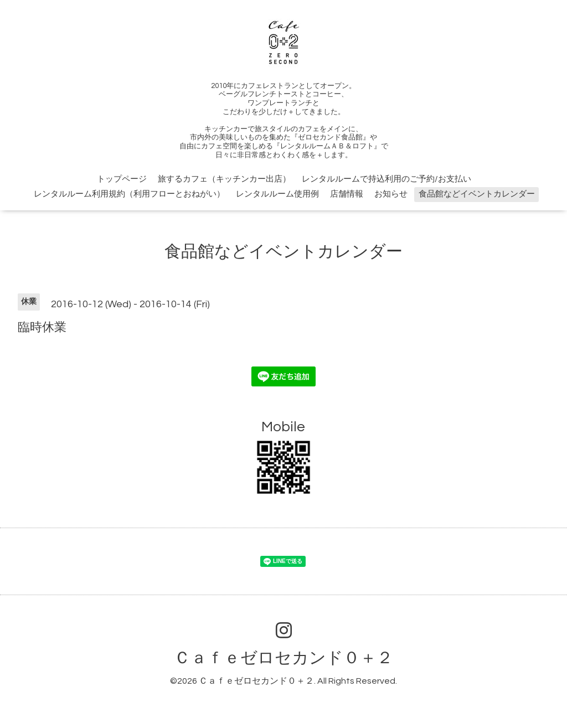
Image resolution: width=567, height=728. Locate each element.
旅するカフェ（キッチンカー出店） (224, 179)
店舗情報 (347, 194)
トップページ (122, 179)
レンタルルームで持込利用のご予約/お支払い (386, 179)
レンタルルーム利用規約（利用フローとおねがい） (129, 194)
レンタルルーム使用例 (277, 194)
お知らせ (391, 194)
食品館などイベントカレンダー (477, 194)
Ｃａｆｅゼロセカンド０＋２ (283, 658)
